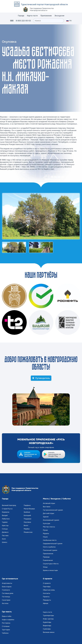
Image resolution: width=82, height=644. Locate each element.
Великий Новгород (9, 505)
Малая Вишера (29, 509)
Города (21, 16)
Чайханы (5, 633)
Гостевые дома (8, 593)
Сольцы (5, 529)
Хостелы (5, 603)
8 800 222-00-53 (23, 21)
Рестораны (6, 623)
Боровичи (6, 512)
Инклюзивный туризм (51, 520)
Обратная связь (49, 590)
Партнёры (47, 587)
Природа (46, 557)
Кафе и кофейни (8, 620)
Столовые (6, 626)
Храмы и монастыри (50, 570)
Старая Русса (7, 509)
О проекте (47, 583)
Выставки (47, 507)
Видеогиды (47, 626)
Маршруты (47, 600)
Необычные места (50, 540)
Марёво (27, 529)
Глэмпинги (6, 590)
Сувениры (47, 629)
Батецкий (27, 515)
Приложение (46, 16)
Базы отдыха (7, 587)
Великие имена (49, 632)
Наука (45, 537)
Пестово (5, 536)
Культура (47, 523)
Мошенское (28, 532)
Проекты (46, 597)
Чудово (5, 522)
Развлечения (48, 560)
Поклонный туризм (50, 550)
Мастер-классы (49, 527)
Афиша (46, 603)
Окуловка (27, 522)
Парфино (27, 505)
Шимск (5, 542)
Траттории (6, 630)
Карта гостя (32, 16)
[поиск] (48, 21)
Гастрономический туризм (53, 510)
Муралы (46, 533)
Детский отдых (49, 513)
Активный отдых (49, 503)
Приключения (48, 554)
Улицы (45, 567)
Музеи (45, 530)
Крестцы (5, 525)
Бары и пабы (7, 616)
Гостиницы (6, 597)
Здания (46, 517)
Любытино (6, 519)
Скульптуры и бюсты (51, 564)
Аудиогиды (47, 622)
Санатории (6, 600)
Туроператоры (48, 616)
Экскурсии (59, 16)
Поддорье (28, 519)
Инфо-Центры (48, 619)
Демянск (5, 532)
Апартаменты (7, 583)
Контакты (47, 593)
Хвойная (27, 512)
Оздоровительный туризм (53, 544)
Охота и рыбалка (49, 547)
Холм (4, 539)
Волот (26, 525)
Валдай (5, 515)
